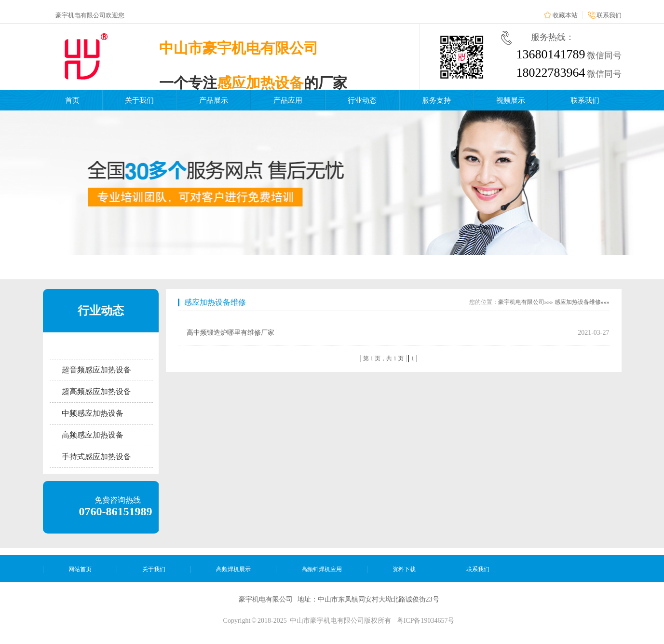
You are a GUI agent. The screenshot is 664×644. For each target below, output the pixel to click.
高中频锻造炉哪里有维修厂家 (230, 333)
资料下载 (404, 569)
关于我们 (139, 100)
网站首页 (80, 569)
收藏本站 (565, 15)
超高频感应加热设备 (96, 391)
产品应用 (288, 100)
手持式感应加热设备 (96, 457)
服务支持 (436, 100)
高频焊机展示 (233, 569)
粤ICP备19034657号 (426, 621)
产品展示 (214, 100)
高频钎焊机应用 (322, 569)
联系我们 (609, 15)
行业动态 (362, 100)
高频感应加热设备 (93, 435)
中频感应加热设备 (93, 413)
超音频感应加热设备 (96, 370)
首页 (72, 100)
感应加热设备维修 (215, 302)
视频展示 (511, 100)
